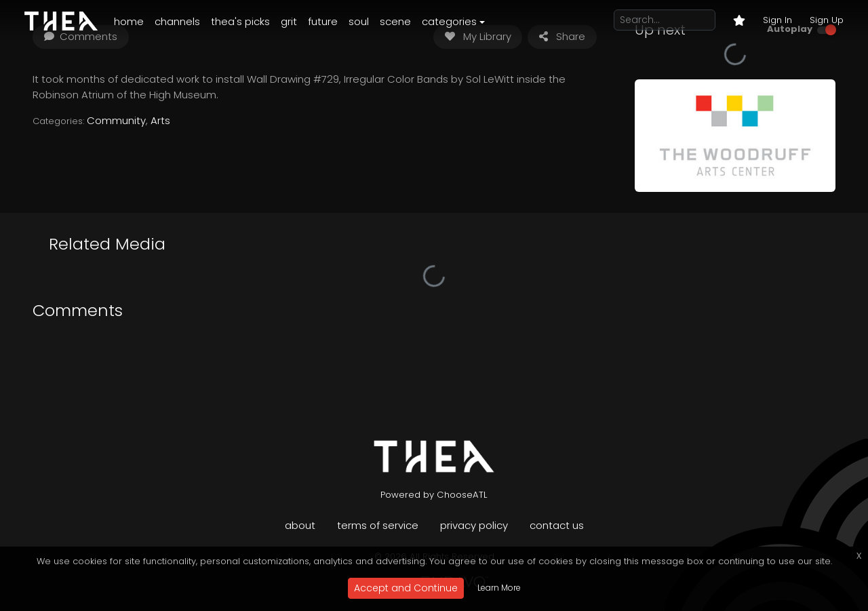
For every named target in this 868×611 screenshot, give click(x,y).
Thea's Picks (240, 21)
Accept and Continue (406, 588)
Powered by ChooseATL (434, 495)
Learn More (499, 588)
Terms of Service (378, 525)
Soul (359, 21)
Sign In (777, 20)
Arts (160, 120)
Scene (395, 21)
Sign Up (827, 20)
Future (323, 21)
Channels (177, 21)
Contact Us (557, 525)
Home (129, 21)
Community (116, 120)
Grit (289, 21)
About (300, 525)
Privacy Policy (474, 525)
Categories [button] (449, 21)
